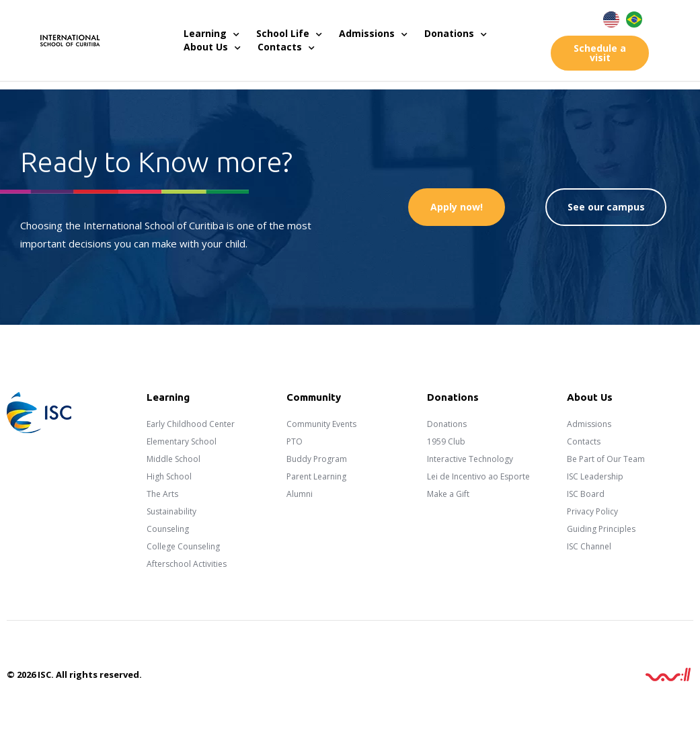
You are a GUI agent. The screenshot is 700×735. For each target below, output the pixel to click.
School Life (289, 34)
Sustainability (171, 511)
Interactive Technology (470, 459)
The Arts (162, 494)
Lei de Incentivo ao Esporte (478, 476)
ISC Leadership (595, 476)
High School (169, 476)
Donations (456, 34)
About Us (212, 47)
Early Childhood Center (191, 424)
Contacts (286, 47)
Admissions (373, 34)
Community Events (321, 424)
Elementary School (182, 441)
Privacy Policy (592, 511)
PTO (295, 441)
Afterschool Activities (187, 564)
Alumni (300, 494)
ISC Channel (589, 546)
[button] (599, 53)
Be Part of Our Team (606, 459)
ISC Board (586, 494)
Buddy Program (317, 459)
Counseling (168, 529)
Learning (211, 34)
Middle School (173, 459)
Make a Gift (448, 494)
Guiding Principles (601, 529)
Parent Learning (316, 476)
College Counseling (183, 546)
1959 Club (446, 441)
